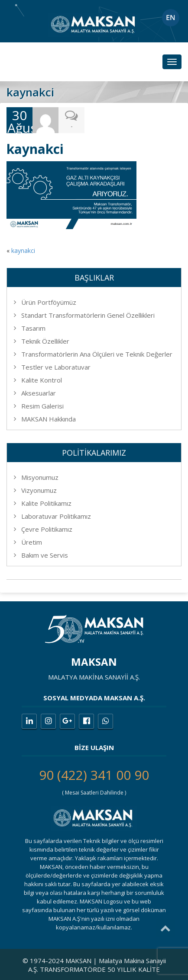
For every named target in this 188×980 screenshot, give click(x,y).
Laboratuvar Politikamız (56, 516)
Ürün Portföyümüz (49, 302)
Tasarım (33, 328)
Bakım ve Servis (45, 555)
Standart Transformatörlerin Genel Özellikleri (88, 315)
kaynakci (23, 251)
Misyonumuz (40, 477)
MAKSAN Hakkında (49, 419)
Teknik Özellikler (45, 341)
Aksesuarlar (39, 393)
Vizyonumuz (39, 490)
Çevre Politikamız (47, 529)
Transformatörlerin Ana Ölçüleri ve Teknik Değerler (97, 354)
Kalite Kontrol (42, 380)
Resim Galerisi (42, 406)
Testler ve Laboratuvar (56, 367)
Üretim (32, 542)
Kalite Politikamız (46, 503)
